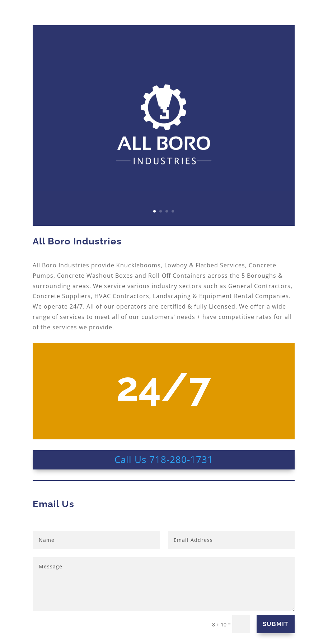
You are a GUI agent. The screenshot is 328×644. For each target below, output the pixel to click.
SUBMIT (276, 624)
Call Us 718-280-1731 (164, 459)
